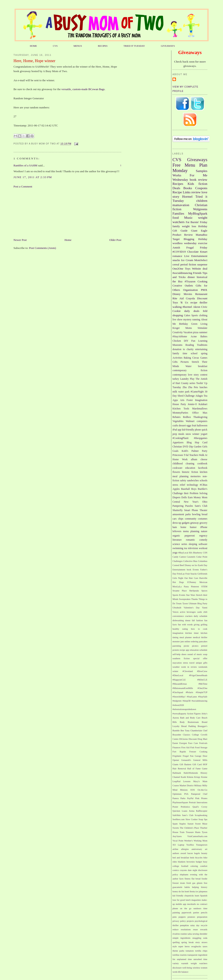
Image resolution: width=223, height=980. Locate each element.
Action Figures (194, 714)
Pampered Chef (199, 794)
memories (196, 476)
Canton (182, 557)
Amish (176, 247)
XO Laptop (178, 845)
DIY (186, 341)
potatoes (191, 917)
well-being (187, 968)
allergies (185, 849)
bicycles (199, 858)
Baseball (185, 489)
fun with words (185, 625)
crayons (183, 870)
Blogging (189, 239)
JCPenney (192, 582)
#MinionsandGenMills (183, 688)
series (184, 544)
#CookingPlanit (180, 438)
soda (205, 938)
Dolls (184, 497)
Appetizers (178, 443)
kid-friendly (188, 430)
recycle (204, 925)
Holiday (203, 239)
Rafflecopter (202, 811)
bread (204, 514)
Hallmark (177, 773)
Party (205, 451)
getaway (195, 523)
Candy (175, 557)
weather (176, 667)
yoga (175, 553)
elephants (184, 875)
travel (192, 663)
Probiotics (185, 807)
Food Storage (201, 747)
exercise (203, 243)
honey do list (178, 891)
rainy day (195, 925)
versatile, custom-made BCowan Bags (83, 89)
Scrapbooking (201, 815)
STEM (204, 587)
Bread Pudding (188, 726)
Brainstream (193, 722)
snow (188, 434)
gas (194, 883)
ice (197, 891)
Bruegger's (202, 726)
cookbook (202, 464)
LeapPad (176, 781)
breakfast (203, 366)
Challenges (177, 561)
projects (190, 921)
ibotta (193, 891)
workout (203, 548)
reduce (176, 930)
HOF (205, 764)
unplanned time (184, 959)
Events (196, 570)
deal (205, 269)
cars (175, 519)
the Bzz (177, 281)
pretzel (204, 646)
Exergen (183, 743)
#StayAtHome (180, 337)
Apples (176, 489)
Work (185, 459)
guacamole (177, 887)
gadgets (186, 523)
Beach (204, 718)
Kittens (190, 777)
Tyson (185, 603)
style (175, 946)
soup (205, 654)
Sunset (191, 824)
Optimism (177, 794)
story (198, 942)
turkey (176, 379)
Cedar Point (202, 557)
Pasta (186, 587)
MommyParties (180, 413)
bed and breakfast (181, 858)
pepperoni (190, 536)
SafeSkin (177, 815)
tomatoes (190, 951)
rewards (204, 930)
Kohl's (185, 451)
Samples (202, 171)
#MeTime (203, 684)
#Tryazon (190, 281)
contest (204, 375)
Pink (197, 798)
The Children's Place (189, 828)
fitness (187, 879)
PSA (186, 794)
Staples (182, 824)
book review (199, 180)
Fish (192, 747)
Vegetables (178, 421)
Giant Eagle (199, 231)
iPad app (177, 430)
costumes (203, 519)
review (196, 192)
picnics (195, 646)
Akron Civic (200, 307)
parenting (177, 646)
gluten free (202, 883)
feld (205, 311)
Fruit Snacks (191, 574)
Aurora (176, 718)
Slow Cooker (192, 819)
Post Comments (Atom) (43, 248)
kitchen (204, 472)
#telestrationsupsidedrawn (184, 709)
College (195, 735)
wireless (196, 968)
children (202, 201)
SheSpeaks (194, 591)
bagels (197, 853)
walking (177, 307)
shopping (178, 315)
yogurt (204, 434)
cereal (176, 264)
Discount (202, 298)
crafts (175, 426)
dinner (191, 277)
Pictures (185, 362)
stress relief (179, 485)
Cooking (202, 281)
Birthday (183, 324)
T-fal (186, 455)
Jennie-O (192, 404)
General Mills (200, 760)
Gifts (175, 362)
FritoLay (181, 574)
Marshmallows (200, 409)
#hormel (187, 307)
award (183, 853)
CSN (205, 553)
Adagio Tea (201, 396)
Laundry (184, 379)
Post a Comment (23, 186)
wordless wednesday (185, 243)
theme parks (178, 951)
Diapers (176, 497)
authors (176, 853)
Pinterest (195, 587)
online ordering (191, 641)
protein (176, 650)
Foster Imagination (197, 400)
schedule (203, 650)
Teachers (194, 455)
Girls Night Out (180, 578)
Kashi (183, 777)
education (190, 468)
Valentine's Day (192, 608)
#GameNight (197, 392)
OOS (193, 790)
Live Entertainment (196, 256)
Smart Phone (191, 510)
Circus (196, 358)
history (204, 887)
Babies (204, 337)
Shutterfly (178, 510)
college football (180, 866)
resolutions (186, 930)
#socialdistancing (182, 273)
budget (199, 862)
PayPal (190, 798)
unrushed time (200, 959)
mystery (187, 320)
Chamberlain (196, 731)
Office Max (200, 413)
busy (205, 862)
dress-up (177, 523)
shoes (184, 654)
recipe (194, 302)
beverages (191, 612)
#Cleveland (188, 671)
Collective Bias (190, 561)
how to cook (199, 629)
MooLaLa (177, 587)
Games (204, 358)
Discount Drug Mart (198, 739)
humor (193, 527)
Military (198, 785)
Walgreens (200, 209)
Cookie (177, 311)
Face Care (193, 743)
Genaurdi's (186, 760)
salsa (190, 934)
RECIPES (103, 46)
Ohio (205, 502)
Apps (175, 400)
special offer (200, 658)
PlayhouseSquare (180, 802)
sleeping (193, 544)
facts (181, 879)
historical (202, 277)
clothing (203, 315)
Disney (177, 294)
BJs (191, 553)
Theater (203, 510)
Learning (203, 341)
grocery (203, 523)
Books (188, 188)
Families (178, 213)
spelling (176, 942)
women (204, 968)
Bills (175, 722)
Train (182, 832)
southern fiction (181, 658)
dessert (182, 426)
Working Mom (200, 841)
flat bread (196, 879)
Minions (184, 790)
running (196, 320)
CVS (55, 46)
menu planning (191, 531)
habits (187, 887)
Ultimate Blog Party (198, 603)
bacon (190, 853)
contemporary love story (186, 375)
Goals (175, 451)
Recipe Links (182, 192)
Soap (201, 819)
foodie (204, 879)
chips (181, 519)
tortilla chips (201, 951)
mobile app (181, 904)
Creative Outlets (183, 286)
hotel (187, 891)
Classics (187, 735)
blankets (182, 862)
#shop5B (187, 701)
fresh (189, 883)
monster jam (178, 641)
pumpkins (184, 925)
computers (202, 421)
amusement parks (182, 514)
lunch (188, 900)
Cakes (187, 315)
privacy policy (179, 921)
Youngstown (202, 845)
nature (204, 531)
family (176, 226)
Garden (198, 447)
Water (189, 366)
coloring (194, 866)
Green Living (199, 324)
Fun (193, 341)
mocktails (191, 904)
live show (177, 320)
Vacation (188, 332)
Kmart (204, 252)
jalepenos (203, 891)
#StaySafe (203, 697)
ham (175, 527)
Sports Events (179, 595)
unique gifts (202, 663)
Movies (188, 294)
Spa (206, 819)
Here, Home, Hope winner (34, 61)
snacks (176, 260)
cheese (204, 459)
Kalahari (203, 404)
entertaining (201, 349)
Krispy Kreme (201, 777)
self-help (176, 654)
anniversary (197, 849)
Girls (205, 447)
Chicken (177, 341)
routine (184, 934)
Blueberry (198, 553)
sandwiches (193, 481)
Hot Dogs (178, 582)
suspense (202, 264)
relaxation (194, 650)
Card (205, 443)
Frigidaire (177, 756)
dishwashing (178, 620)
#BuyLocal (183, 553)
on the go (186, 908)
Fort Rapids (179, 752)
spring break (188, 942)
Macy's (197, 781)
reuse (196, 930)
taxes (205, 946)
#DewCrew (202, 671)
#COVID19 (179, 252)
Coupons (201, 188)
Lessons (187, 781)
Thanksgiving (200, 417)
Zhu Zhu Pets (190, 387)
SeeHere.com (179, 819)
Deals (176, 188)
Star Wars (190, 595)
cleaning (190, 464)
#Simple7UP (202, 692)
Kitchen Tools (181, 409)
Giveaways (197, 160)
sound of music (195, 654)
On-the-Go (202, 790)
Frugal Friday (197, 247)
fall (193, 620)
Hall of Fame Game (197, 769)
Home (68, 240)
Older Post (115, 240)
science (176, 544)
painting (176, 913)
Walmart (190, 421)
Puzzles (189, 506)
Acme (194, 337)
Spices (204, 591)
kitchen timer (192, 633)
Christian (177, 447)
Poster (175, 807)
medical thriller (200, 637)
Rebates (177, 417)
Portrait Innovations (198, 802)
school (194, 353)
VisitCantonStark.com (197, 836)
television (193, 548)
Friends (197, 273)
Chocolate (193, 252)
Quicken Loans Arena (183, 811)
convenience (178, 616)
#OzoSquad (178, 692)
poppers (182, 917)
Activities (177, 358)
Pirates (204, 798)
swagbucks (196, 946)
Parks (183, 798)
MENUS (78, 46)
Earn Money (194, 497)
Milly (205, 785)
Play (192, 379)
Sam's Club (201, 506)
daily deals (192, 311)
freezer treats (179, 883)
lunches (203, 387)
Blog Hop (193, 443)
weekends (203, 667)
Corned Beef (178, 565)
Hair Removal (179, 769)
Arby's (204, 714)
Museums (177, 345)
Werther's (188, 841)
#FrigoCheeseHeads (198, 675)
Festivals (203, 743)
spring (204, 353)
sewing (196, 934)
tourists (183, 955)
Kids (191, 184)
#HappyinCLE (179, 680)
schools (204, 481)
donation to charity (183, 349)
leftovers (177, 531)
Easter (175, 743)
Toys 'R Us (180, 302)
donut (188, 620)
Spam (175, 824)
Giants (175, 764)
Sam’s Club (188, 815)
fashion (200, 620)
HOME (33, 46)
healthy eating (180, 629)
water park (184, 392)
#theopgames (201, 438)
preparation (202, 917)
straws (204, 942)
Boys (194, 489)
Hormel (187, 196)
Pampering (178, 506)
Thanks (195, 599)
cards (199, 612)
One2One (178, 269)
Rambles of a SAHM (25, 165)
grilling (204, 625)
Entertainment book (182, 570)
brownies (191, 862)
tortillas (176, 955)
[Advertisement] (35, 213)
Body (182, 722)
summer (203, 332)
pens (175, 917)
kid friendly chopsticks (183, 896)
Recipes (178, 184)
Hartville (203, 578)
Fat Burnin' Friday (197, 222)
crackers (189, 616)
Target (176, 239)
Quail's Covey (200, 807)
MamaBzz (202, 235)
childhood (178, 464)
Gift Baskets (185, 764)
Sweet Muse (201, 824)
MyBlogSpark (198, 213)
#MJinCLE (202, 680)
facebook (203, 468)
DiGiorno (184, 739)
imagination (178, 633)
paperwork (186, 913)
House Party (179, 404)
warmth (185, 963)
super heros (184, 946)
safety (183, 481)
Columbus (203, 561)
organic (176, 536)
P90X (204, 290)
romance (177, 256)
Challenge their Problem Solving (190, 493)
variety (176, 963)
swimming (178, 548)
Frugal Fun (188, 756)
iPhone (204, 527)
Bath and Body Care (190, 718)
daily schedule (200, 616)
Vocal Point (178, 841)
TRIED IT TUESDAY (134, 46)
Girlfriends (202, 574)
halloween (202, 426)
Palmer (195, 451)
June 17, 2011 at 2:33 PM (33, 177)
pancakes (203, 641)
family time (180, 353)
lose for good (179, 900)
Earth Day (203, 565)
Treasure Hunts (193, 832)
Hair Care (193, 578)
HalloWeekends (191, 773)
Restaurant (201, 294)
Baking (187, 358)
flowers (176, 472)
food (176, 218)
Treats (179, 603)
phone (198, 430)
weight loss (189, 226)
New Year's (191, 502)
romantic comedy (197, 540)
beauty (204, 853)
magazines (196, 900)
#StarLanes (192, 697)
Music (188, 218)
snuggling (197, 938)
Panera (176, 798)
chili (205, 612)
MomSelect (201, 260)
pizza (196, 332)
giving (197, 625)
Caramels (191, 557)
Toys (188, 269)
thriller (204, 302)
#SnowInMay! (179, 697)
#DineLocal (178, 675)
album (194, 459)
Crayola (190, 298)
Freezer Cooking (198, 752)
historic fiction (190, 472)
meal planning (180, 476)
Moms (189, 328)
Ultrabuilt (177, 608)
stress (185, 663)
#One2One (202, 688)
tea (186, 548)
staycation (177, 663)
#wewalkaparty (179, 714)
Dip (191, 447)
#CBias (204, 485)
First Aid (186, 747)
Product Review (183, 235)
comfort (204, 866)
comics (176, 870)
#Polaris (189, 692)
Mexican (203, 582)
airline (175, 849)
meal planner (186, 637)
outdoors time (200, 908)
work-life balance (180, 972)
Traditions (202, 345)
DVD (185, 447)
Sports (195, 315)
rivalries (176, 934)
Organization (191, 290)
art (206, 849)
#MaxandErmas (180, 684)
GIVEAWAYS (168, 46)
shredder (203, 934)
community (191, 519)
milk (175, 392)
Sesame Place (180, 591)
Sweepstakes (185, 599)
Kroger (176, 328)
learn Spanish (201, 896)
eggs (189, 426)
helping (195, 887)
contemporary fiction (190, 370)
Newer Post (20, 240)
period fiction (188, 264)
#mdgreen (177, 701)
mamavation (181, 205)
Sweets (176, 828)
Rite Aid (178, 298)
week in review (189, 667)
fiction (203, 184)
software (203, 544)
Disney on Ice (191, 565)
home (183, 527)
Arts (182, 400)
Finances (177, 747)
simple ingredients (182, 938)
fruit (194, 426)
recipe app (184, 650)
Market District (186, 785)
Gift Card (197, 764)
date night (192, 870)
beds (192, 858)
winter (175, 671)
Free (177, 165)
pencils (204, 913)
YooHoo (190, 845)
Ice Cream (187, 260)
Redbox (187, 417)
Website (197, 269)
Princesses (178, 455)
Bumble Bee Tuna (181, 731)
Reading (190, 345)
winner (196, 434)
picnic (187, 646)
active (183, 612)
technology (193, 485)
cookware (177, 468)
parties (196, 913)
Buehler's (203, 489)
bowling (196, 514)
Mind (175, 790)
